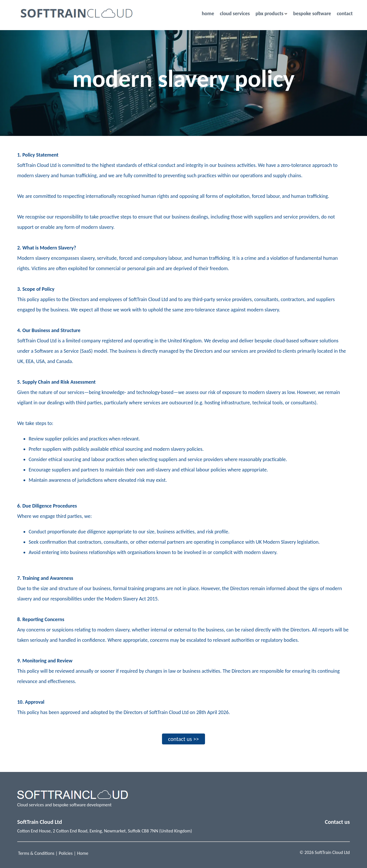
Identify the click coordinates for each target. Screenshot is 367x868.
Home (83, 853)
